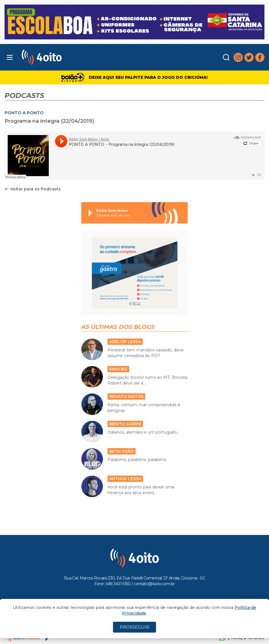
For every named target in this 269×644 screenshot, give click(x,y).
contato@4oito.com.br (154, 584)
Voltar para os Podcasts (33, 189)
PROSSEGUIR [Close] (134, 627)
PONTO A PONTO (24, 113)
